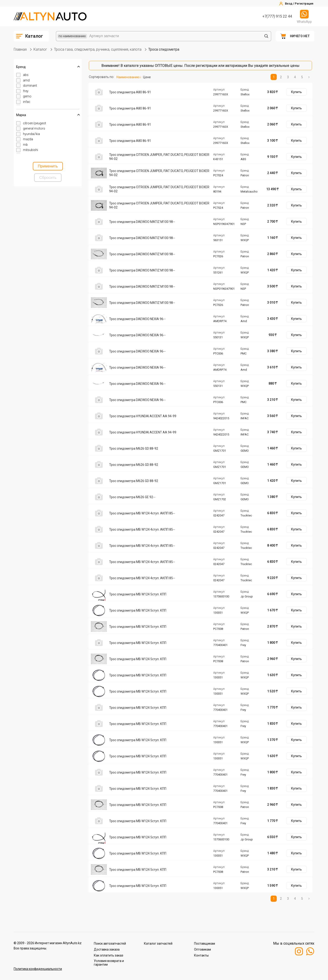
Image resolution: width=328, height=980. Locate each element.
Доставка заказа (107, 949)
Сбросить (48, 178)
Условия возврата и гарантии (109, 963)
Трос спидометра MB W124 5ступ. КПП (138, 594)
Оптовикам (202, 949)
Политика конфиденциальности (38, 969)
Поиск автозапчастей (110, 944)
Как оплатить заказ (109, 955)
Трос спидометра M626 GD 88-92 (134, 448)
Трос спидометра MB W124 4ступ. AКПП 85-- (142, 513)
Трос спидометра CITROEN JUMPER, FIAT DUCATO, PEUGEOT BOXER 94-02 (159, 157)
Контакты (201, 955)
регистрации (207, 66)
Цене (147, 77)
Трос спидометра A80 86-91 (130, 92)
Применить (48, 166)
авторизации (236, 66)
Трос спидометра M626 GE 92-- (132, 497)
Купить (296, 92)
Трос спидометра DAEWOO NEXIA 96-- (137, 319)
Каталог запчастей (158, 944)
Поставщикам (205, 944)
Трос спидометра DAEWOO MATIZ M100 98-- (142, 222)
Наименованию (128, 77)
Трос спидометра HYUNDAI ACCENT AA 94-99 (143, 416)
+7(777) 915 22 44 (277, 16)
